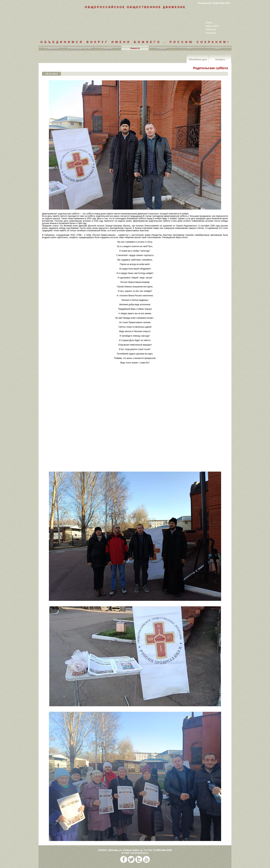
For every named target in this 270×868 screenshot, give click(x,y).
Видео (218, 48)
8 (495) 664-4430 (162, 850)
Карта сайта (212, 26)
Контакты (211, 33)
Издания (163, 48)
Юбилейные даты (198, 59)
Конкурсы (220, 59)
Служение (107, 48)
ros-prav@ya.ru (139, 853)
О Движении (52, 48)
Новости (135, 48)
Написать (211, 29)
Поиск (209, 23)
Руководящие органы (80, 48)
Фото (190, 48)
